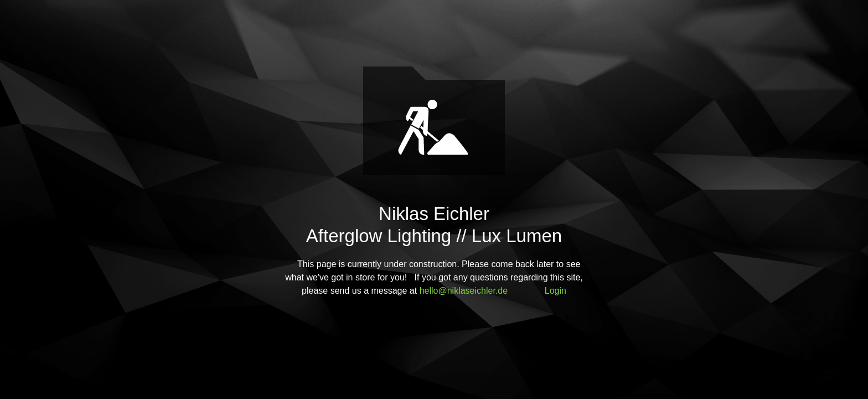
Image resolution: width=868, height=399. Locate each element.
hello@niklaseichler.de (464, 291)
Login (556, 291)
